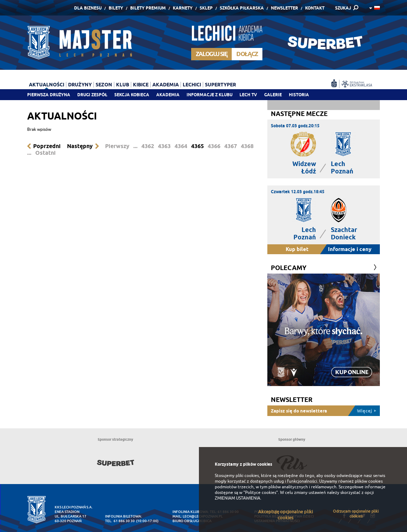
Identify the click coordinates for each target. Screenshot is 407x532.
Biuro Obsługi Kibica (192, 521)
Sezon (104, 85)
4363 (164, 146)
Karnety (183, 8)
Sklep (206, 8)
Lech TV (248, 95)
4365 (198, 146)
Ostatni (45, 153)
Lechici (192, 85)
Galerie (273, 95)
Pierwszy (117, 146)
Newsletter (284, 8)
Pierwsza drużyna (49, 95)
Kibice (141, 85)
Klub (123, 85)
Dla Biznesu (88, 8)
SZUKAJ (343, 8)
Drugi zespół (92, 95)
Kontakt (315, 8)
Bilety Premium (148, 8)
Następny (80, 146)
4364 (181, 146)
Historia (299, 95)
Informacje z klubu (209, 95)
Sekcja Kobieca (132, 95)
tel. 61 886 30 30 (120, 521)
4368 (247, 146)
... (135, 146)
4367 (231, 146)
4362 (148, 146)
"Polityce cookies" (261, 493)
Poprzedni (47, 146)
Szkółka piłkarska (242, 8)
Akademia (168, 95)
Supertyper (220, 85)
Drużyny (80, 85)
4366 (214, 146)
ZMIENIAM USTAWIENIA (238, 498)
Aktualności (47, 85)
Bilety (116, 8)
